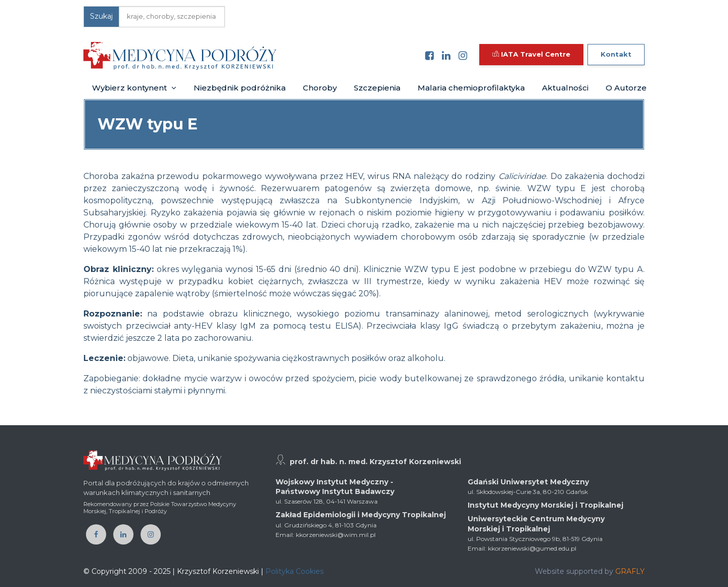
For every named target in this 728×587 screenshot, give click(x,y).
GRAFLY (630, 571)
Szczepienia (377, 88)
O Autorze (626, 88)
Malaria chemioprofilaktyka (471, 88)
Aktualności (565, 88)
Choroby (320, 88)
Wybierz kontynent (134, 88)
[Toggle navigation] (291, 56)
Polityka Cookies (294, 571)
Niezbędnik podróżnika (240, 88)
